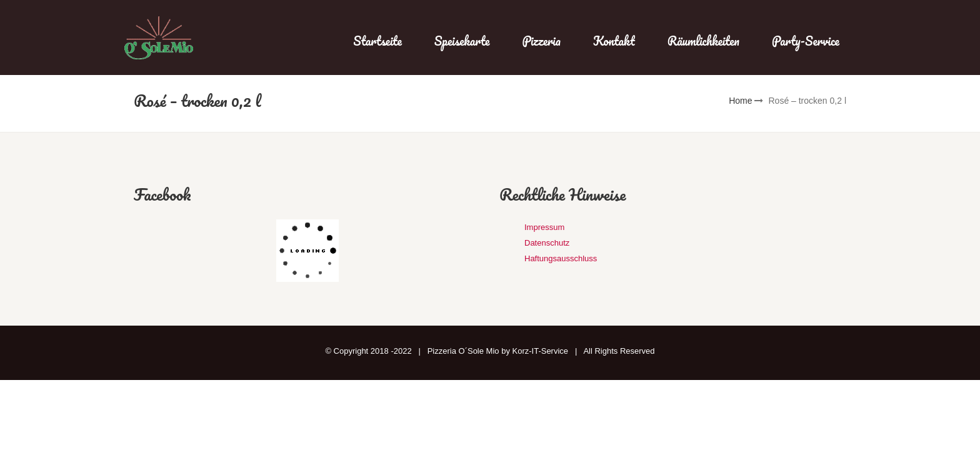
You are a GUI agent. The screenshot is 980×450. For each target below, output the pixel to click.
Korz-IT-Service (541, 351)
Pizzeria (542, 41)
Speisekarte (462, 41)
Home (740, 101)
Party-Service (806, 41)
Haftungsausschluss (561, 258)
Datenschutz (547, 243)
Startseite (377, 41)
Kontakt (614, 41)
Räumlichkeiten (703, 41)
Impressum (544, 227)
